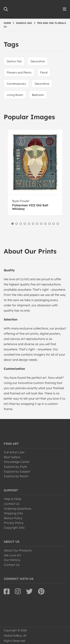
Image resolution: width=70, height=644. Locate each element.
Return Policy (13, 518)
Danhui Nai (14, 61)
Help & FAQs (13, 499)
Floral (44, 72)
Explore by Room (16, 476)
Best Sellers (12, 457)
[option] (35, 172)
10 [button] (49, 224)
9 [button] (45, 224)
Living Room (15, 95)
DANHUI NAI (24, 23)
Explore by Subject (17, 471)
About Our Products (18, 550)
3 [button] (21, 224)
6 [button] (33, 224)
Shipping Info (13, 513)
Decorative (38, 61)
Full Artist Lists (14, 452)
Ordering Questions (18, 509)
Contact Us (12, 504)
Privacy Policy (14, 523)
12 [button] (58, 224)
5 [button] (29, 224)
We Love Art (13, 555)
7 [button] (37, 224)
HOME (7, 23)
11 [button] (54, 224)
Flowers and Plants (19, 72)
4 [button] (25, 224)
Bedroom (38, 95)
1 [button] (13, 224)
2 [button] (17, 224)
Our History (12, 560)
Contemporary (16, 84)
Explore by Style (15, 467)
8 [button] (41, 224)
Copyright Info (14, 528)
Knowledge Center (17, 462)
